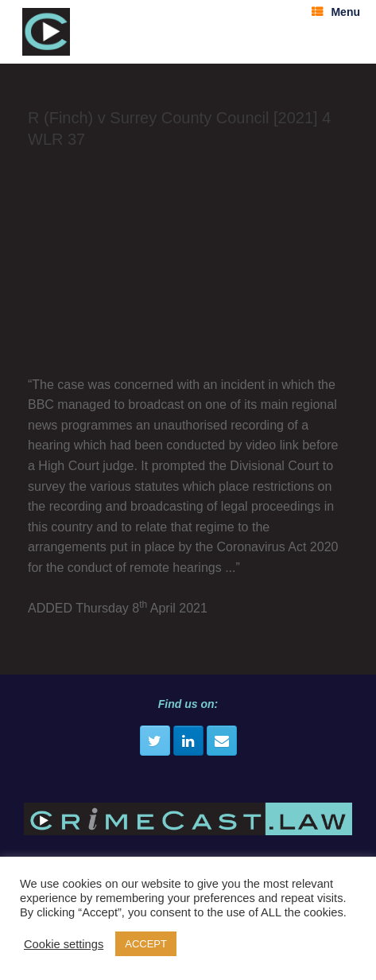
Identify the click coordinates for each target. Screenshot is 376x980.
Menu (336, 12)
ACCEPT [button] (146, 944)
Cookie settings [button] (64, 944)
